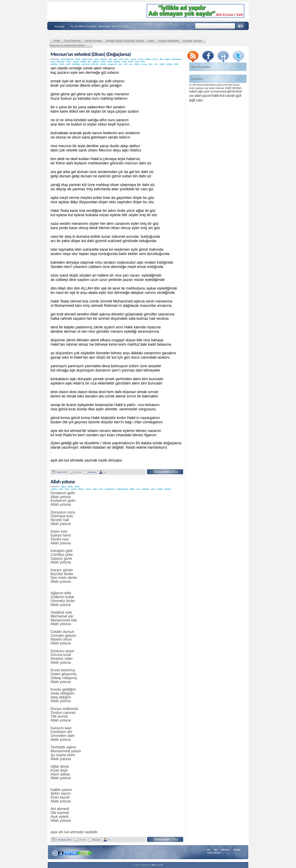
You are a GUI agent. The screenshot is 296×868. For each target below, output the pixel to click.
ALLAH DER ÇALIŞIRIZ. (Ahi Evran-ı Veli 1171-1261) (100, 27)
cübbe (148, 59)
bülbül (193, 91)
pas (120, 64)
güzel (206, 96)
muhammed (122, 489)
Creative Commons (55, 853)
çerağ (141, 59)
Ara (240, 26)
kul (137, 61)
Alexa (61, 853)
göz (89, 61)
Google (237, 850)
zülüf (228, 88)
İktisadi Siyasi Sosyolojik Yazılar (125, 41)
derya (155, 59)
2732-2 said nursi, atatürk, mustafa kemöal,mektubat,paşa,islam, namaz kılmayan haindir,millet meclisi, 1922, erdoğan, (119, 35)
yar (191, 96)
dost (239, 91)
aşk (110, 59)
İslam (151, 41)
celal (67, 489)
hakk (103, 61)
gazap (76, 61)
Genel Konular (93, 41)
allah (78, 59)
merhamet (110, 489)
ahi (104, 472)
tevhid (160, 489)
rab (126, 64)
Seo (153, 865)
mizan (103, 64)
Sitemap (225, 850)
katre (131, 61)
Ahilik (57, 41)
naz (206, 88)
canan (133, 59)
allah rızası (87, 59)
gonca (220, 85)
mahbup (76, 64)
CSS (86, 853)
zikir (176, 64)
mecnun (86, 64)
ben (127, 59)
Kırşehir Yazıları (193, 41)
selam (137, 64)
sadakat (145, 489)
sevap (144, 64)
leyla (62, 64)
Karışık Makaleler (169, 41)
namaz (220, 88)
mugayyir (112, 64)
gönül (83, 61)
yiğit (200, 91)
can (199, 100)
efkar (69, 61)
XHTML (72, 853)
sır (190, 85)
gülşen (96, 61)
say (131, 64)
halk (110, 61)
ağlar (64, 486)
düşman (61, 61)
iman (89, 489)
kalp (124, 61)
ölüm (132, 489)
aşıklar (103, 59)
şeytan (199, 88)
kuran (236, 85)
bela (121, 59)
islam (212, 88)
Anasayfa (59, 27)
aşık (96, 59)
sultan (169, 64)
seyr (151, 64)
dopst (168, 59)
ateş (115, 59)
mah (68, 64)
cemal (73, 489)
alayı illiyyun (67, 59)
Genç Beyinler (72, 41)
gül (239, 95)
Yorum (77, 472)
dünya (81, 489)
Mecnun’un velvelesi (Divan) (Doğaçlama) (91, 54)
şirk (153, 489)
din (161, 59)
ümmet (168, 489)
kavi (101, 489)
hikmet (117, 61)
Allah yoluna (63, 482)
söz (156, 64)
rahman (237, 88)
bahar (213, 85)
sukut (162, 64)
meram (95, 64)
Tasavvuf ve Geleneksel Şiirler (67, 45)
